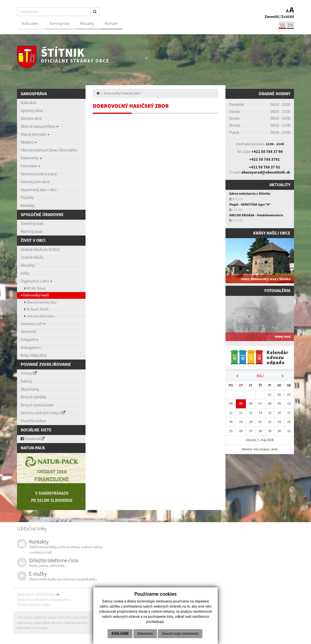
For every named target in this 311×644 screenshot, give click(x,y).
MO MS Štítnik (35, 288)
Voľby (25, 273)
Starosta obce (31, 118)
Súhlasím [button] (120, 634)
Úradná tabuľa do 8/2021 (40, 249)
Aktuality (87, 23)
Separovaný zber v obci (39, 190)
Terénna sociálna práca (39, 174)
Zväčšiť (288, 17)
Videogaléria (31, 347)
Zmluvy (29, 373)
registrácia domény (76, 623)
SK (282, 25)
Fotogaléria (30, 339)
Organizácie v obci (36, 281)
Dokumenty (31, 158)
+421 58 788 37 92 (264, 167)
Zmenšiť (272, 17)
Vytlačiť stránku (48, 594)
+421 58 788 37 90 (267, 151)
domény (57, 623)
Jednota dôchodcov (40, 316)
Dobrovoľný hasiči (35, 295)
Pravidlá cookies (33, 421)
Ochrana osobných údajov (43, 413)
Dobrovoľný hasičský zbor (122, 93)
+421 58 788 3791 (265, 159)
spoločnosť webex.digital (33, 628)
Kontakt (111, 23)
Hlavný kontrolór (35, 134)
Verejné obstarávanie (37, 405)
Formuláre (30, 166)
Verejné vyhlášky (34, 397)
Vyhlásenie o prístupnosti (33, 600)
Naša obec (30, 23)
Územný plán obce (35, 182)
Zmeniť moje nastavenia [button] (180, 634)
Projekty (27, 197)
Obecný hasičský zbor (41, 302)
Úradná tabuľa (32, 257)
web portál (80, 617)
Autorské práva (60, 600)
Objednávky (30, 389)
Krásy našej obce (34, 355)
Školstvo (29, 142)
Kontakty (28, 205)
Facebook (33, 439)
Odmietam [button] (145, 634)
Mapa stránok (26, 594)
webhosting (24, 623)
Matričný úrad (31, 231)
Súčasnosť (28, 331)
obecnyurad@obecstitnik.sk (266, 172)
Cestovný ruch (33, 324)
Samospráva (59, 23)
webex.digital (42, 623)
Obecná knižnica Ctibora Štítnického (49, 150)
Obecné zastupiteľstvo (39, 126)
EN (290, 25)
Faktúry (26, 381)
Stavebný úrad (32, 223)
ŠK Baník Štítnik (36, 309)
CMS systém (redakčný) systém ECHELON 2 (44, 617)
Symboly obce (32, 110)
